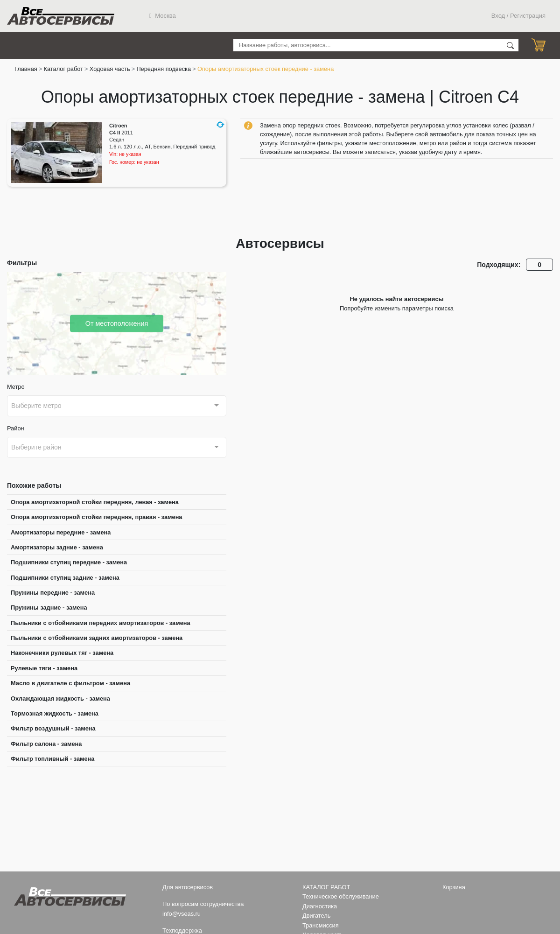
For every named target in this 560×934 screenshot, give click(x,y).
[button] (220, 125)
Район (16, 428)
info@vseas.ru (182, 914)
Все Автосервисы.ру (61, 16)
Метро (16, 387)
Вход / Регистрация (518, 16)
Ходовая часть (110, 69)
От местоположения (117, 323)
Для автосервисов (188, 887)
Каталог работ (63, 69)
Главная (26, 69)
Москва (163, 16)
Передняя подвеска (164, 69)
